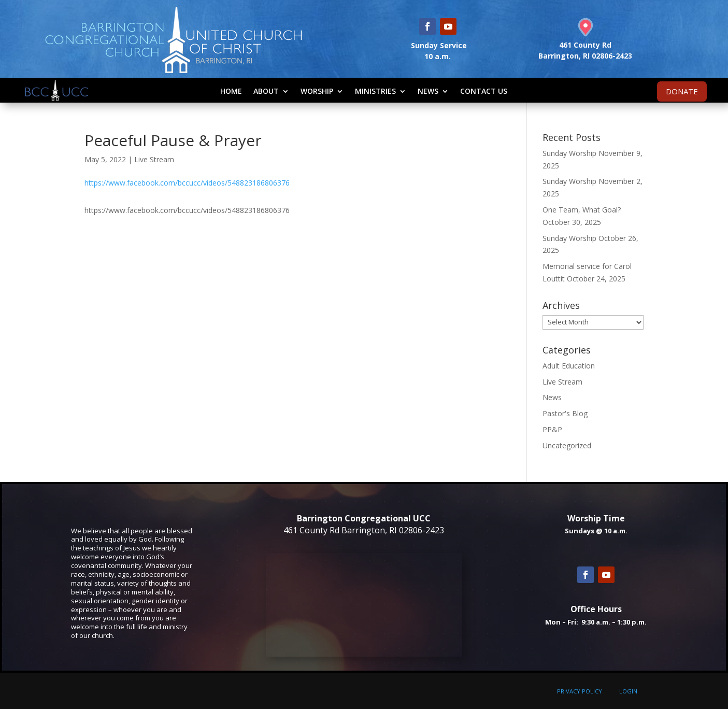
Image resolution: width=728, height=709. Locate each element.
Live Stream (154, 159)
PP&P (552, 429)
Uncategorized (567, 445)
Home (231, 91)
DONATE (682, 91)
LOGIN (628, 691)
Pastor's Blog (565, 413)
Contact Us (484, 91)
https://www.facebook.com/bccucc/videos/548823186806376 (187, 183)
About (266, 91)
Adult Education (569, 366)
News (428, 91)
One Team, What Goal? (582, 210)
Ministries (375, 91)
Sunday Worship (569, 153)
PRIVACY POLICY (580, 691)
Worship (317, 91)
